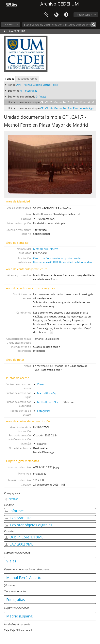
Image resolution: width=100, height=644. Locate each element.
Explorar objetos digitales (29, 525)
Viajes (41, 384)
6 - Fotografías (29, 91)
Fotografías (44, 411)
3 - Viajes (41, 97)
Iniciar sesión (84, 15)
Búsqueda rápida (27, 79)
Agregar (13, 499)
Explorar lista (18, 518)
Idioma (56, 15)
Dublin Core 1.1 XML (24, 537)
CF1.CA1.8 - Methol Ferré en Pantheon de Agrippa (69, 108)
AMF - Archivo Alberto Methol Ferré (37, 85)
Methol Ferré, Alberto (46, 249)
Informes (15, 511)
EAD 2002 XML (19, 544)
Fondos (10, 79)
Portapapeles (46, 15)
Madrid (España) (47, 393)
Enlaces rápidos (66, 15)
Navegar (9, 24)
